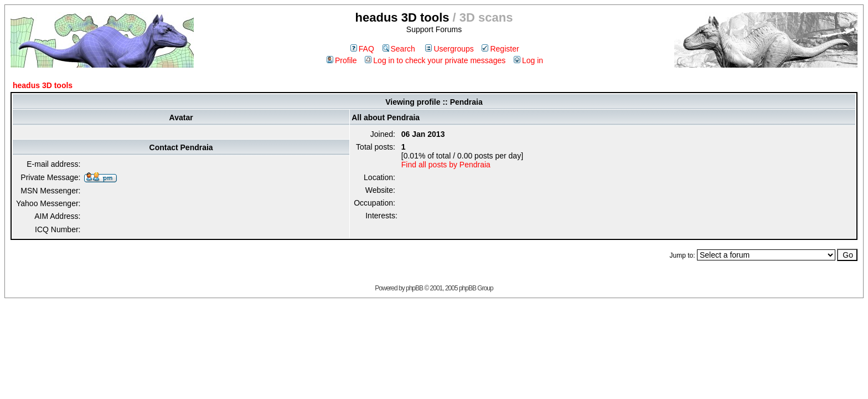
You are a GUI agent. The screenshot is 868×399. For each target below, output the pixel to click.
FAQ (362, 49)
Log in (528, 60)
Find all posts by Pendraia (446, 165)
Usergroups (449, 49)
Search (399, 49)
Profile (342, 60)
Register (500, 49)
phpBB (414, 288)
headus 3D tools (43, 85)
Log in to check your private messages (435, 60)
